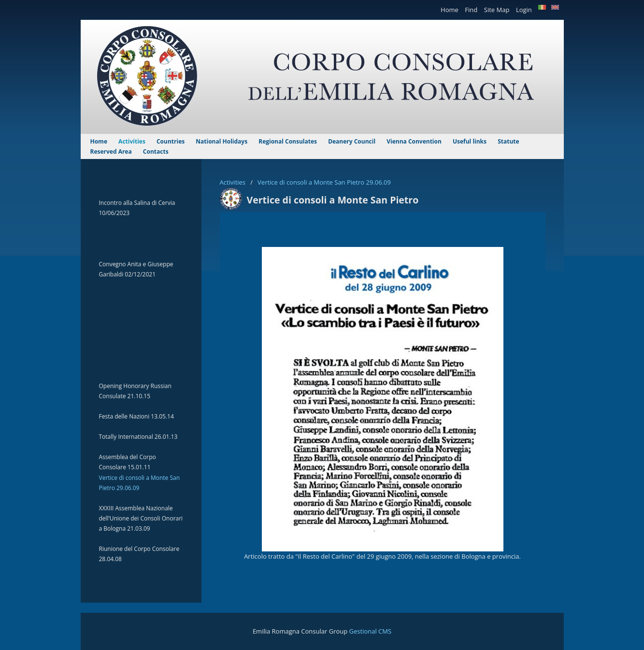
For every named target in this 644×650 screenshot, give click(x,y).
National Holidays (222, 141)
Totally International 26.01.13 (138, 437)
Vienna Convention (415, 141)
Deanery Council (352, 141)
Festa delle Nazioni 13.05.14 (136, 416)
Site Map (498, 10)
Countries (171, 141)
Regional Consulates (288, 141)
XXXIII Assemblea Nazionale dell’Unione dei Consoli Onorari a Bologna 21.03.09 (141, 518)
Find (472, 10)
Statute (508, 141)
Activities (234, 182)
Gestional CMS (371, 631)
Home (450, 10)
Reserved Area (112, 152)
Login (525, 10)
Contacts (156, 152)
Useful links (470, 141)
